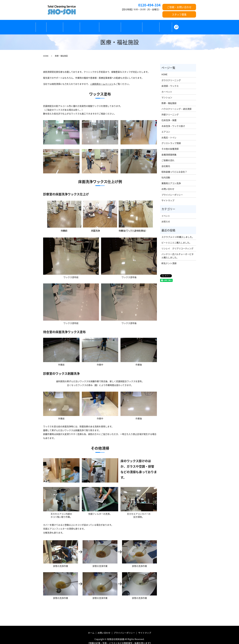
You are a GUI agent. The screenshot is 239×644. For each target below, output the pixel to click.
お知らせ (166, 216)
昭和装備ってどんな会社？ (174, 167)
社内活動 (166, 172)
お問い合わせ (168, 184)
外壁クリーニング (170, 109)
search (187, 25)
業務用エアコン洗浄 (171, 178)
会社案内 (166, 161)
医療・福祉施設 (115, 25)
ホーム (42, 25)
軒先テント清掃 (169, 258)
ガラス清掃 (74, 25)
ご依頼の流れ (158, 25)
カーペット (167, 86)
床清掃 (57, 25)
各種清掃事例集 (169, 149)
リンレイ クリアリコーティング (177, 243)
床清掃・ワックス (170, 81)
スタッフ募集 (179, 14)
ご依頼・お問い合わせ (179, 7)
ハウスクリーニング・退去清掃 (176, 104)
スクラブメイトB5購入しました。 (178, 232)
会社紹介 (176, 25)
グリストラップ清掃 (171, 138)
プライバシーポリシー (172, 189)
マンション (167, 92)
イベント (166, 211)
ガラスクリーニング (171, 75)
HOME (46, 51)
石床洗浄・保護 (169, 115)
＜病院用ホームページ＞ (102, 79)
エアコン (166, 127)
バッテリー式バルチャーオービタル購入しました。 (178, 251)
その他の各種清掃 (137, 25)
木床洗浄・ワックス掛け (173, 121)
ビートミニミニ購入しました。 (176, 238)
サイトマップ (168, 195)
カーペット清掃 (93, 25)
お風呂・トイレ (169, 132)
